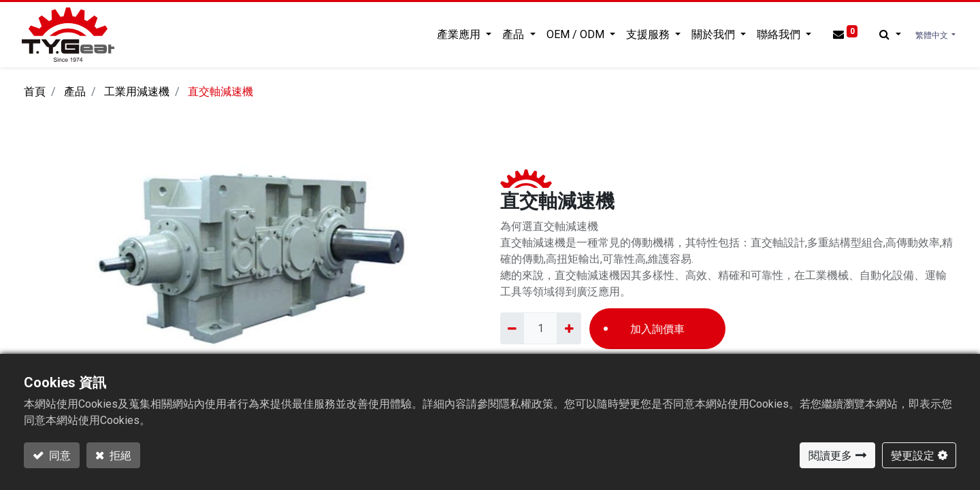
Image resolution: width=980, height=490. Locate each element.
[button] (888, 35)
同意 (59, 455)
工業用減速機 (137, 92)
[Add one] (569, 328)
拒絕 (119, 455)
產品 (75, 92)
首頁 (35, 92)
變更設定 (913, 455)
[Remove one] (512, 328)
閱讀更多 (830, 455)
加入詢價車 (657, 329)
